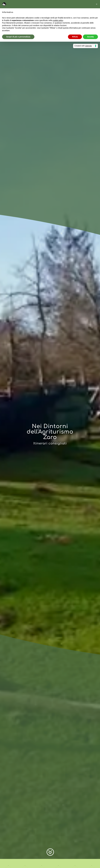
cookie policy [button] (58, 20)
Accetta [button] (90, 37)
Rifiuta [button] (75, 37)
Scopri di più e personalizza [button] (18, 37)
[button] (97, 4)
